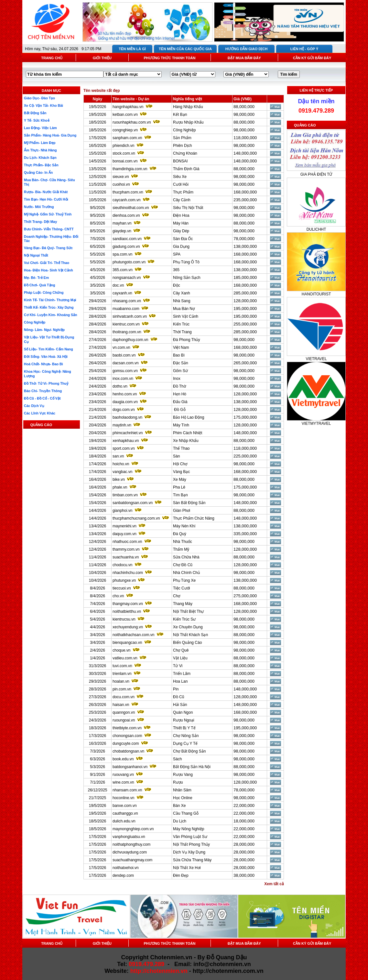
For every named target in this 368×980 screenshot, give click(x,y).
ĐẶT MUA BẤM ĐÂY (244, 58)
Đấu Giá (180, 402)
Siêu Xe (180, 177)
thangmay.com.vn (128, 604)
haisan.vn (121, 705)
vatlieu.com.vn (125, 658)
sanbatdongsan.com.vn (133, 503)
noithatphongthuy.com (131, 844)
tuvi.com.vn (122, 666)
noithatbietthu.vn (127, 611)
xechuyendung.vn (128, 627)
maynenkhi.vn (124, 526)
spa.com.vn (122, 254)
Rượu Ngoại (184, 720)
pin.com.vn (122, 689)
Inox (177, 379)
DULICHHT (316, 229)
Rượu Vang (183, 775)
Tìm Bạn (180, 495)
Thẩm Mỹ (181, 549)
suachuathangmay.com (132, 860)
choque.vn (121, 650)
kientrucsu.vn (124, 619)
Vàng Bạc (181, 472)
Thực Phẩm (183, 192)
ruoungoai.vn (124, 720)
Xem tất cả (274, 884)
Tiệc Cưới (181, 588)
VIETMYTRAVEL (316, 424)
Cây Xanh (182, 293)
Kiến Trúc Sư (184, 619)
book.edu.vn (123, 759)
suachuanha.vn (126, 557)
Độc (177, 285)
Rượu (178, 782)
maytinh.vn (122, 425)
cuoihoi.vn (121, 184)
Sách (177, 759)
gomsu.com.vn (125, 371)
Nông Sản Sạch (187, 278)
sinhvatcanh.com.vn (130, 316)
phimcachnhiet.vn (128, 433)
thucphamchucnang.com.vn (136, 518)
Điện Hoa (181, 215)
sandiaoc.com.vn (127, 239)
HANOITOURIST (316, 294)
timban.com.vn (125, 495)
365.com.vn (123, 270)
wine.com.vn (123, 782)
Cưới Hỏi (181, 184)
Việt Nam (181, 347)
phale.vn (120, 487)
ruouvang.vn (123, 775)
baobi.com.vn (124, 355)
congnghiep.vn (125, 130)
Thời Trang (182, 332)
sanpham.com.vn (127, 138)
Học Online (183, 798)
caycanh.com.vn (127, 200)
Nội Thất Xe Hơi (187, 868)
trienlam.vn (122, 674)
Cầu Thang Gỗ (186, 813)
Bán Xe (179, 806)
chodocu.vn (122, 565)
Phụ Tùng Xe (184, 580)
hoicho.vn (121, 464)
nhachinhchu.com (128, 573)
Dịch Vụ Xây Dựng (189, 852)
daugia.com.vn (125, 402)
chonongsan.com (127, 736)
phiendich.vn (123, 146)
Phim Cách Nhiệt (188, 433)
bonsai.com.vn (125, 161)
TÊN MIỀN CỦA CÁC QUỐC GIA (185, 49)
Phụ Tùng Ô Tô (186, 262)
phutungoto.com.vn (129, 262)
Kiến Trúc (181, 324)
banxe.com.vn (125, 806)
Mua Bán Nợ (184, 309)
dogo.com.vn (124, 410)
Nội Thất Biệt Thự (188, 611)
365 (176, 270)
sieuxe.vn (121, 177)
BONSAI (180, 161)
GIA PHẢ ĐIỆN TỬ (316, 174)
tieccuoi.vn (122, 588)
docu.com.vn (124, 697)
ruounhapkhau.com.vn (132, 122)
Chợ (177, 596)
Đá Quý (180, 534)
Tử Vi (178, 666)
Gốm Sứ (180, 371)
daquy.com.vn (124, 534)
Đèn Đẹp (181, 875)
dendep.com (123, 875)
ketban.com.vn (125, 115)
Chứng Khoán (185, 153)
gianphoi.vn (122, 511)
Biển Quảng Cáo (187, 643)
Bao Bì (179, 355)
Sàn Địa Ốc (183, 239)
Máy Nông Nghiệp (189, 829)
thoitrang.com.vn (127, 332)
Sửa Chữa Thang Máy (192, 860)
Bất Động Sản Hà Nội (192, 767)
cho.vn (118, 596)
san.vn (118, 456)
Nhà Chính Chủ (186, 573)
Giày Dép (181, 231)
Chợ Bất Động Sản (189, 751)
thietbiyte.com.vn (127, 728)
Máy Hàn (181, 223)
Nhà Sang (182, 301)
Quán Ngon (183, 712)
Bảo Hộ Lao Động (189, 417)
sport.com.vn (124, 448)
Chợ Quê (181, 650)
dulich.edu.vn (124, 821)
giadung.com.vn (126, 247)
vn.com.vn (121, 347)
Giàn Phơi (182, 511)
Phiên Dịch (182, 146)
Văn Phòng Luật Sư (190, 837)
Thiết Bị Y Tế (184, 728)
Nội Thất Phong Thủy (191, 844)
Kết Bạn (180, 115)
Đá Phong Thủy (187, 340)
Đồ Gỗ (179, 410)
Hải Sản (180, 705)
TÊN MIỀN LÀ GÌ (132, 49)
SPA (177, 254)
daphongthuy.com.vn (130, 340)
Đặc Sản (181, 363)
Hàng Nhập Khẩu (188, 107)
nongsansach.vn (127, 278)
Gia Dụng (181, 247)
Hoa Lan (180, 681)
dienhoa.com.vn (126, 215)
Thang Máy (183, 604)
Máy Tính (181, 425)
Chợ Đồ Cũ (183, 565)
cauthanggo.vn (125, 813)
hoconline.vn (123, 798)
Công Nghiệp (184, 130)
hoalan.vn (121, 681)
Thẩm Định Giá (186, 169)
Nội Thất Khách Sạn (190, 635)
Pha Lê (179, 487)
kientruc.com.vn (126, 324)
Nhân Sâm (182, 790)
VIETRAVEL (316, 359)
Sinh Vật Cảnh (186, 316)
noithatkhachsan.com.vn (133, 635)
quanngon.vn (124, 712)
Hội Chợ (180, 464)
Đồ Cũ (179, 697)
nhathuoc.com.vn (127, 542)
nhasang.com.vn (127, 301)
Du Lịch (180, 821)
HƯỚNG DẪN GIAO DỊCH (246, 49)
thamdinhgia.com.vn (130, 169)
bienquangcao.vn (127, 643)
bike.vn (119, 479)
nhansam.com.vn (127, 790)
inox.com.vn (123, 379)
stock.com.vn (124, 153)
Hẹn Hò (180, 394)
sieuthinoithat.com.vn (131, 208)
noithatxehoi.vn (126, 868)
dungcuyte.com (126, 743)
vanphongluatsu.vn (129, 837)
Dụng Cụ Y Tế (185, 743)
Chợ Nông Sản (186, 736)
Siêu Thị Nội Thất (188, 208)
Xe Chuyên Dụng (188, 627)
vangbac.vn (122, 472)
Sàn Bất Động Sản (189, 503)
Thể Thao (181, 448)
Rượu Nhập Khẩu (188, 122)
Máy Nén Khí (184, 526)
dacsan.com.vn (126, 363)
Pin (176, 689)
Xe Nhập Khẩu (186, 441)
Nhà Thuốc (183, 542)
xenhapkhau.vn (126, 441)
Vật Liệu (180, 658)
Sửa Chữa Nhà (186, 557)
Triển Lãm (182, 674)
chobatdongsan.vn (128, 751)
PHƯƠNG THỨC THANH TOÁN (169, 58)
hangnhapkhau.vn (128, 107)
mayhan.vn (122, 223)
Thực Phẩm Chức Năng (194, 518)
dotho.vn (120, 386)
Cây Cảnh (182, 200)
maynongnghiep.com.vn (133, 829)
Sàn (176, 456)
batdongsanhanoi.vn (130, 767)
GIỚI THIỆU (102, 58)
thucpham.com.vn (128, 192)
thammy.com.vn (126, 549)
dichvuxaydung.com (130, 852)
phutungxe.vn (124, 580)
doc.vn (118, 285)
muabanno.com (126, 309)
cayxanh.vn (122, 293)
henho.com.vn (125, 394)
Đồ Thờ (179, 386)
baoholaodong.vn (127, 417)
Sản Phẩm (182, 138)
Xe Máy (180, 479)
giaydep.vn (122, 231)
